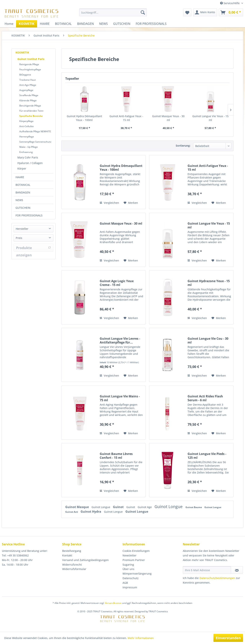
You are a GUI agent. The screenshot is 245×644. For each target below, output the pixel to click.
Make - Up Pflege (29, 147)
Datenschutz (131, 578)
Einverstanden (228, 638)
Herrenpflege (27, 137)
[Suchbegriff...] (113, 12)
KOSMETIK (22, 52)
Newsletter (129, 555)
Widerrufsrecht (72, 565)
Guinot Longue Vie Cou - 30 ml (208, 340)
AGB (125, 583)
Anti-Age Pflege (28, 85)
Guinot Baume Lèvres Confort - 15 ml (116, 456)
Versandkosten (113, 603)
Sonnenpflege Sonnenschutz (35, 142)
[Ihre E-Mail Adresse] (207, 570)
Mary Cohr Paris (28, 157)
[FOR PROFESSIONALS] (151, 24)
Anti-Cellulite (27, 126)
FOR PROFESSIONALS (29, 215)
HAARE (20, 177)
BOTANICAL (23, 185)
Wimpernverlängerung (137, 574)
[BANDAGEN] (85, 24)
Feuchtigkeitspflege (30, 69)
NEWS (19, 200)
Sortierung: (183, 146)
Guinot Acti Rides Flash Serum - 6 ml (205, 398)
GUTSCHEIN (23, 208)
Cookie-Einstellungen (136, 551)
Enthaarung (26, 152)
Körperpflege (26, 121)
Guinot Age (145, 507)
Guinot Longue (101, 507)
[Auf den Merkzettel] (131, 203)
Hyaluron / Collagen (30, 163)
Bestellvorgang (72, 551)
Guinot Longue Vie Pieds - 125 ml (207, 456)
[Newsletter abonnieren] (237, 570)
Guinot (119, 507)
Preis (19, 238)
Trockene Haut (28, 80)
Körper (22, 169)
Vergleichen (109, 203)
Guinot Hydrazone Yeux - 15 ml (209, 283)
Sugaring (128, 565)
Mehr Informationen (141, 638)
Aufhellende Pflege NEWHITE (35, 131)
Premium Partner (134, 560)
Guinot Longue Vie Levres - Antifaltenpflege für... (120, 340)
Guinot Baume (194, 507)
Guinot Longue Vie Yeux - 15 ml (210, 118)
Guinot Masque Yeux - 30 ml (168, 118)
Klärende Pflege (28, 100)
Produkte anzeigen (33, 249)
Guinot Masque (77, 507)
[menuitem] (113, 12)
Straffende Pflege (29, 95)
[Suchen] (143, 12)
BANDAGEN (23, 192)
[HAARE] (45, 24)
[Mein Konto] (205, 12)
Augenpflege (26, 90)
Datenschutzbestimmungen (217, 578)
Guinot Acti (72, 512)
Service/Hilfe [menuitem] (230, 3)
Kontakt (67, 555)
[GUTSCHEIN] (122, 24)
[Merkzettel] (187, 12)
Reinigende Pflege (29, 64)
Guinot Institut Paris (31, 59)
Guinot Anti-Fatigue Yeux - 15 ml (126, 118)
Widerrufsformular (74, 569)
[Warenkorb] (231, 12)
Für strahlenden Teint (31, 111)
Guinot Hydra (91, 512)
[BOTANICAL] (63, 24)
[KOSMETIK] (27, 24)
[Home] (9, 24)
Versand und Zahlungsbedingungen (85, 560)
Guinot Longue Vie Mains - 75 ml (120, 398)
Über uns (128, 569)
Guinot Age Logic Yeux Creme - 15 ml (117, 283)
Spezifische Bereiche (31, 116)
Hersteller (22, 229)
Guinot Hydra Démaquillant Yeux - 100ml (84, 118)
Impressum (130, 587)
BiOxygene (25, 75)
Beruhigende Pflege (30, 106)
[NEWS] (103, 24)
